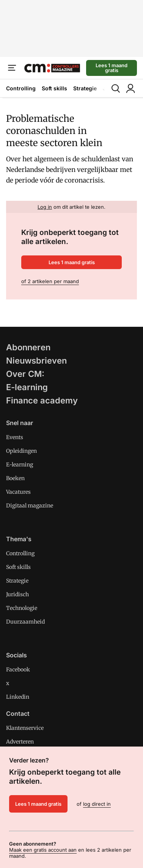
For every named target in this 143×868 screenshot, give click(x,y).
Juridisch (17, 594)
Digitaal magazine (30, 506)
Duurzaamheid (25, 622)
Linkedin (18, 697)
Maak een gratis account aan (43, 850)
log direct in (97, 804)
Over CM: (25, 374)
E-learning (27, 387)
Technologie (22, 608)
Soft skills (54, 88)
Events (15, 437)
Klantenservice (25, 728)
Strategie (85, 88)
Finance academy (42, 400)
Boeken (15, 478)
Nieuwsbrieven (36, 361)
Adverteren (20, 742)
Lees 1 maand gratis (112, 68)
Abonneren (28, 347)
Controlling (21, 88)
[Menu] (12, 68)
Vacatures (18, 492)
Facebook (18, 670)
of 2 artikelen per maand (50, 281)
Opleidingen (21, 451)
